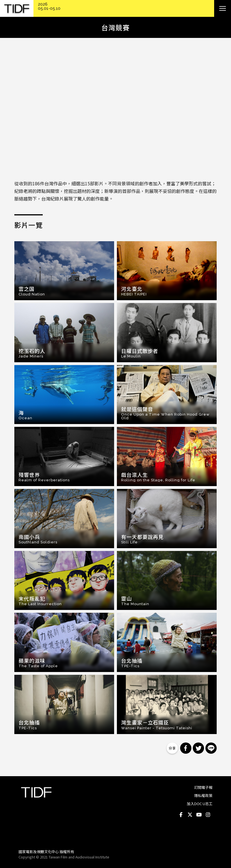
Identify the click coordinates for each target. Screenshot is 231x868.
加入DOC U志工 (200, 804)
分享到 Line (211, 748)
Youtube (199, 815)
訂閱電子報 (203, 787)
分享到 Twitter (198, 748)
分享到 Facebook (186, 748)
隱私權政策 (203, 795)
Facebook (181, 815)
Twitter (190, 815)
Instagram (208, 815)
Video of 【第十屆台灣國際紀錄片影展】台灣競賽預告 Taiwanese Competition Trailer (115, 110)
